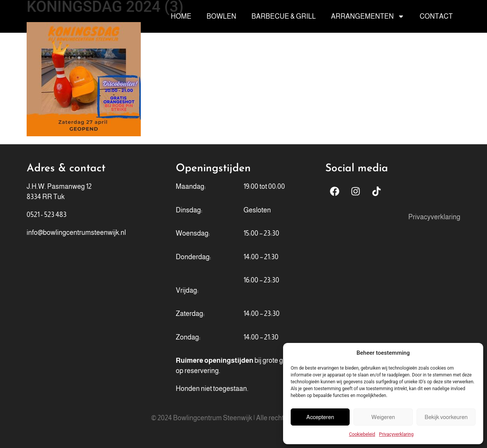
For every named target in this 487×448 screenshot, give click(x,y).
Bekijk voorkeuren (446, 417)
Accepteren (320, 417)
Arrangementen (368, 16)
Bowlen (221, 16)
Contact (436, 16)
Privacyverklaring (396, 434)
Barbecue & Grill (284, 16)
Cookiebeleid (362, 434)
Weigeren (383, 417)
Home (181, 16)
